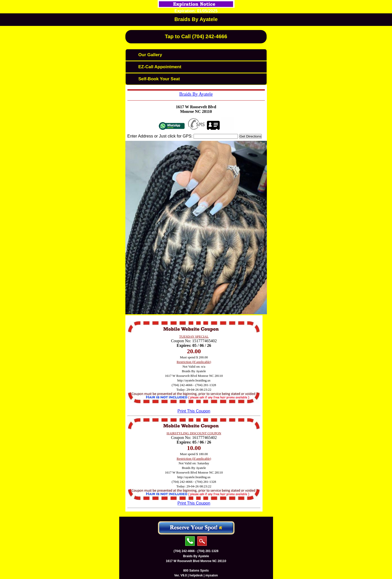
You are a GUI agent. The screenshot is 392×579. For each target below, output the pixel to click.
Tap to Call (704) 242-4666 (196, 36)
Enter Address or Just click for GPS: (160, 136)
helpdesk (196, 575)
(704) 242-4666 (184, 551)
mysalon (212, 575)
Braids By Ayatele (196, 19)
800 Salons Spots (196, 571)
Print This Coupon (194, 411)
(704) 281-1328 (208, 551)
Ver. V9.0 (180, 575)
